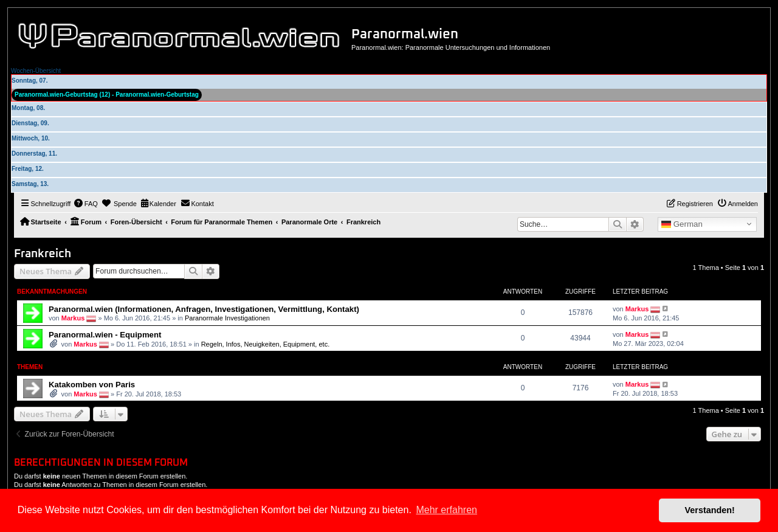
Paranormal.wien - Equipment (105, 335)
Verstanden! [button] (710, 510)
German (682, 224)
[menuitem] (86, 204)
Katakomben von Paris (92, 385)
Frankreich (43, 254)
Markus (73, 317)
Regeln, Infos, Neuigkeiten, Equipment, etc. (266, 344)
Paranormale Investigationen (227, 317)
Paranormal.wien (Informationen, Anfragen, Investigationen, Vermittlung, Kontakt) (204, 309)
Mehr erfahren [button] (446, 510)
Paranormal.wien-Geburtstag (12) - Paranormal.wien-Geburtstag (107, 95)
